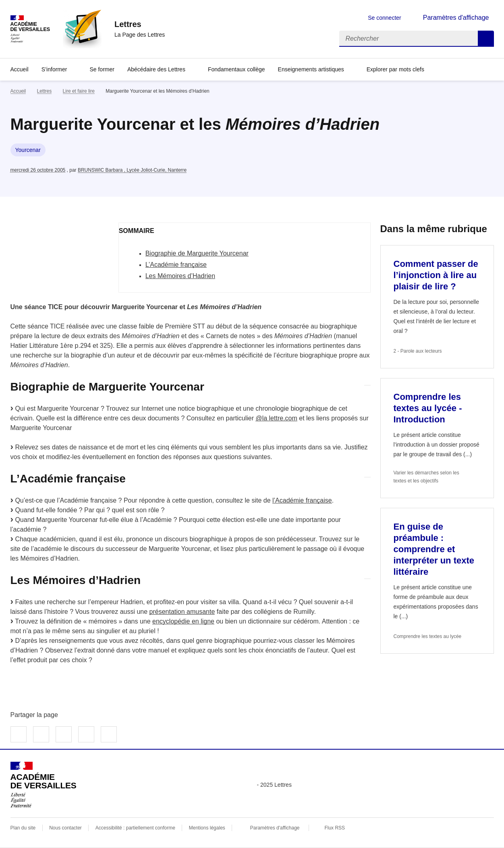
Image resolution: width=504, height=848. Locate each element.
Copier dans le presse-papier (109, 734)
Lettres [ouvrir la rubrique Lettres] (45, 91)
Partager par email (86, 734)
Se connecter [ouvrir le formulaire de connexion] (385, 18)
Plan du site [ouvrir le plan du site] (23, 828)
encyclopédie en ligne (183, 621)
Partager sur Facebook (19, 734)
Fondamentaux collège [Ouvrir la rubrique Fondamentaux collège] (236, 69)
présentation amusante (182, 612)
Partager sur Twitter (41, 734)
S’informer (54, 69)
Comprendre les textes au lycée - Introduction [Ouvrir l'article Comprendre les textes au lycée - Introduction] (428, 408)
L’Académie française (176, 265)
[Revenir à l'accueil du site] (44, 785)
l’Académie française (302, 500)
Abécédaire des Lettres (156, 69)
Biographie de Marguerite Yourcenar (197, 253)
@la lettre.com (276, 418)
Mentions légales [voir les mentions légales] (207, 828)
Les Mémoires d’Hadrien (180, 276)
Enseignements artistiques (311, 69)
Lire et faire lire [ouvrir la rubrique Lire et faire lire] (79, 91)
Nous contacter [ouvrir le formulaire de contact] (65, 828)
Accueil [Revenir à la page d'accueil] (20, 69)
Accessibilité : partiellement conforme (135, 828)
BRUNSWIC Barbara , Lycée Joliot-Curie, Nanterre (132, 170)
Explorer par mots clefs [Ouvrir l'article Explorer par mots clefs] (395, 69)
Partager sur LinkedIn (64, 734)
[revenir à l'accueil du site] (140, 24)
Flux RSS (335, 828)
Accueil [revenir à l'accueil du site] (18, 91)
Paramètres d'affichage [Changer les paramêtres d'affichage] (456, 18)
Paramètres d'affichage (275, 828)
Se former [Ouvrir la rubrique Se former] (102, 69)
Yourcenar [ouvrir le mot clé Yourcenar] (28, 150)
